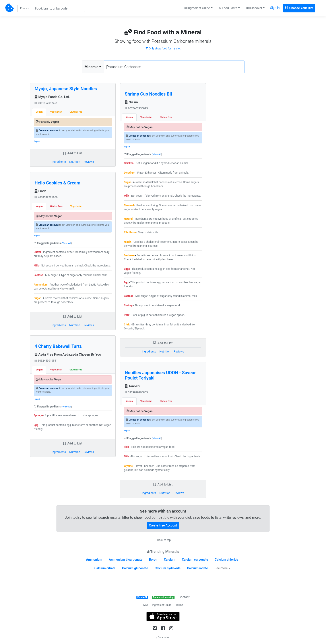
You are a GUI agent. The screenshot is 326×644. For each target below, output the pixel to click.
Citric (127, 325)
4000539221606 (46, 197)
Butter (37, 252)
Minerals (91, 67)
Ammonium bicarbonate (125, 560)
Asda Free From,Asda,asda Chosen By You (68, 354)
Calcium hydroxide (167, 568)
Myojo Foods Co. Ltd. (52, 97)
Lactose (38, 275)
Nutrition (75, 162)
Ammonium (41, 285)
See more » (222, 568)
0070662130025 (136, 108)
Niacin (128, 242)
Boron (153, 560)
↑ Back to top (163, 540)
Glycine (128, 466)
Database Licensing (163, 597)
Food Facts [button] (228, 8)
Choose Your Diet (299, 8)
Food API (142, 597)
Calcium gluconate (135, 568)
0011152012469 (46, 103)
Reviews (89, 162)
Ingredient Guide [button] (197, 8)
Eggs (127, 269)
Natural (128, 219)
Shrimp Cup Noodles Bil (148, 94)
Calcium (170, 560)
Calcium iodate (198, 568)
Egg (36, 425)
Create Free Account (163, 525)
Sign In (275, 8)
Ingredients (59, 162)
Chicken (129, 163)
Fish (126, 447)
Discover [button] (254, 8)
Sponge (38, 415)
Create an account (49, 130)
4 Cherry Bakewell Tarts (58, 346)
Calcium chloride (227, 560)
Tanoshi (132, 386)
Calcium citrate (105, 568)
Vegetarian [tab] (56, 112)
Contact (184, 597)
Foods (24, 8)
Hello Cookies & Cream (57, 183)
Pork (127, 315)
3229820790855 (136, 392)
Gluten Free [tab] (76, 112)
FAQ (146, 605)
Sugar (37, 298)
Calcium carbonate (195, 560)
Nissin (131, 102)
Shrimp (128, 305)
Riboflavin (130, 232)
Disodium (129, 173)
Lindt (40, 191)
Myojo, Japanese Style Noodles (66, 89)
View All (67, 243)
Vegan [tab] (39, 112)
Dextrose (129, 255)
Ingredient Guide (162, 605)
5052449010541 (46, 361)
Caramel (129, 205)
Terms (179, 605)
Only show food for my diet (163, 49)
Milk (36, 266)
